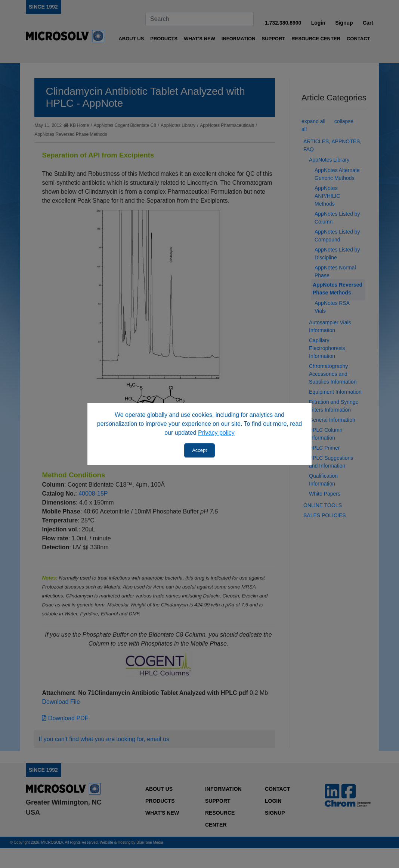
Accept (199, 450)
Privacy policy (216, 433)
